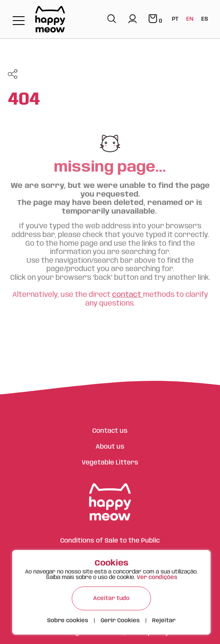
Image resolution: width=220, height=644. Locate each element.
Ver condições (157, 577)
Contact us (110, 431)
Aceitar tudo (111, 598)
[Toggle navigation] (19, 21)
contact (128, 295)
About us (110, 447)
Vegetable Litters (110, 463)
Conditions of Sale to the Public (110, 541)
